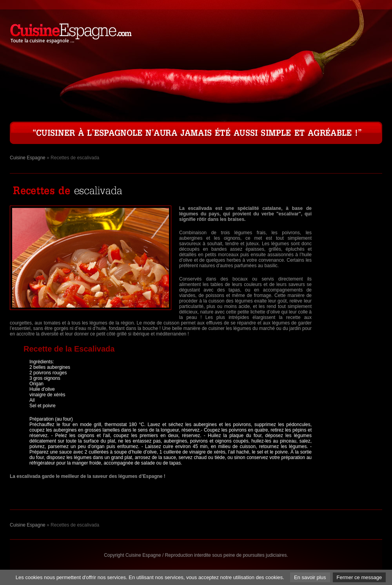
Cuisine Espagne (28, 158)
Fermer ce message (359, 577)
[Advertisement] (351, 323)
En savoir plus (310, 577)
